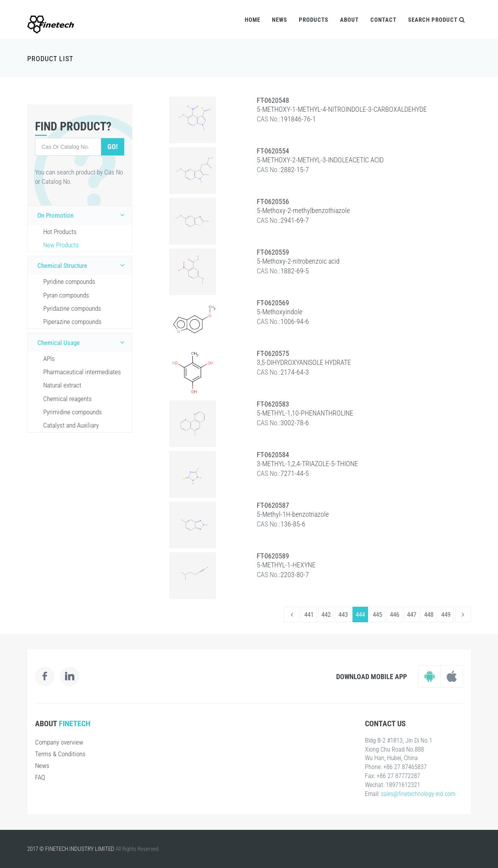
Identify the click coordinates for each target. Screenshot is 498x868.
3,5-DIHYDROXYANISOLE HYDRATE (304, 362)
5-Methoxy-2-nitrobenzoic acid (298, 261)
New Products (61, 245)
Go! (113, 147)
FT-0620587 (273, 505)
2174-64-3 (295, 372)
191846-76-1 (298, 119)
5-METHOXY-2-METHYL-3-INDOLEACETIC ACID (320, 160)
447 (412, 614)
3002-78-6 (295, 423)
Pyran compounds (66, 295)
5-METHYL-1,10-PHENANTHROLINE (305, 413)
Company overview (59, 742)
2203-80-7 (295, 575)
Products (314, 20)
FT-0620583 (273, 404)
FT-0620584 (273, 455)
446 (395, 614)
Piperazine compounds (72, 322)
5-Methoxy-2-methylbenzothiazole (303, 210)
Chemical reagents (68, 399)
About (349, 20)
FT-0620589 (273, 556)
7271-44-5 (295, 473)
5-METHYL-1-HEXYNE (286, 565)
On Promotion (83, 215)
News (280, 20)
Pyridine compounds (69, 282)
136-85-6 (293, 524)
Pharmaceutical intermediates (82, 372)
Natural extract (62, 385)
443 (343, 614)
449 (446, 614)
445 (377, 614)
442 (326, 614)
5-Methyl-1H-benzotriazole (293, 514)
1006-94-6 (295, 321)
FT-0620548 (273, 100)
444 (360, 614)
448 (429, 614)
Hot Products (60, 232)
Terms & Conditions (60, 754)
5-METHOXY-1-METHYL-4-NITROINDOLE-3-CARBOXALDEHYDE (342, 109)
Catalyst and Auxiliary (71, 425)
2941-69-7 (295, 220)
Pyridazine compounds (72, 308)
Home (253, 20)
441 (309, 614)
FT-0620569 (273, 303)
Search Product (437, 20)
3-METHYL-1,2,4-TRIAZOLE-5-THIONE (307, 464)
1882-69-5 (295, 271)
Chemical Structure (83, 265)
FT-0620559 (273, 252)
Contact (383, 20)
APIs (49, 359)
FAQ (40, 777)
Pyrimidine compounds (73, 412)
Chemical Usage (83, 342)
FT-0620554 (273, 151)
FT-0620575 (273, 353)
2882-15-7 (295, 170)
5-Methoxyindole (280, 312)
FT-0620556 (273, 202)
